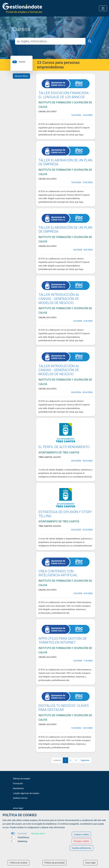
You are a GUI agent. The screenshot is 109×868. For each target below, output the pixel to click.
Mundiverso (19, 788)
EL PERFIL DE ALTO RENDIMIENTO (64, 447)
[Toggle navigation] (103, 8)
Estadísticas (24, 837)
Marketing (22, 841)
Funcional (22, 833)
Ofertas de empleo (22, 779)
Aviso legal (18, 808)
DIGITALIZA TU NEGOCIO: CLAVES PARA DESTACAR (64, 708)
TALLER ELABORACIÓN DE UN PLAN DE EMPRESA (65, 162)
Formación (18, 783)
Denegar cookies (81, 841)
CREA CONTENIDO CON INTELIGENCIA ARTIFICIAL (58, 573)
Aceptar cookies (81, 834)
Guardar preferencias (81, 848)
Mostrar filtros (21, 76)
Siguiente (85, 760)
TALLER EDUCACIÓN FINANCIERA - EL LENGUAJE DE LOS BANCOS (65, 95)
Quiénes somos (20, 798)
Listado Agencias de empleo (26, 793)
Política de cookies (19, 863)
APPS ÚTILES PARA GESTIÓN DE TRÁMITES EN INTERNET (63, 641)
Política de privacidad (55, 863)
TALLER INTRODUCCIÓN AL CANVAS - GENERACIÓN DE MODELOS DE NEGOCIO (59, 299)
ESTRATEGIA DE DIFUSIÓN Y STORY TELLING (65, 514)
